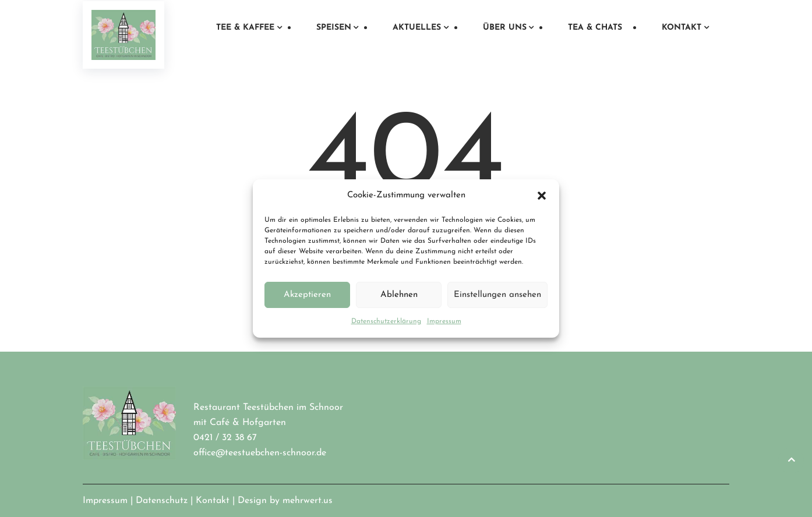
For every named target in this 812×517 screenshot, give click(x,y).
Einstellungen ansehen (497, 295)
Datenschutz (162, 501)
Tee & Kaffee (245, 28)
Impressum (444, 321)
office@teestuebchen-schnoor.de (260, 453)
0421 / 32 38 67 (225, 438)
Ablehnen (399, 295)
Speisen (334, 28)
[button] (542, 196)
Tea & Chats (595, 28)
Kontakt (682, 28)
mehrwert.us (308, 501)
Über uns (505, 28)
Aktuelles (417, 28)
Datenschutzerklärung (386, 321)
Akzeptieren (307, 295)
